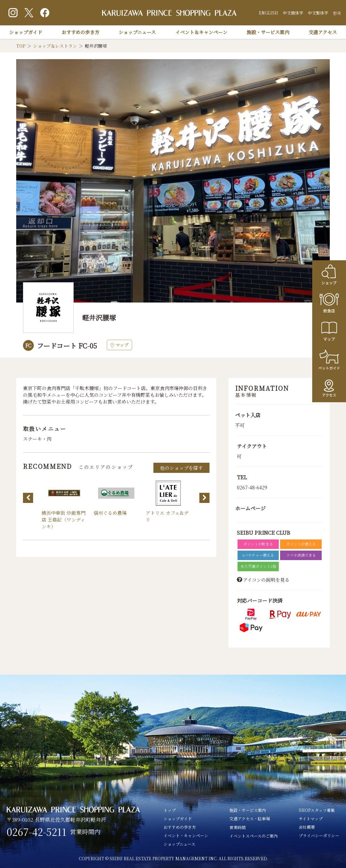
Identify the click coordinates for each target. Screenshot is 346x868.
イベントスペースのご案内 (254, 836)
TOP (21, 46)
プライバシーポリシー (319, 835)
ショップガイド (26, 32)
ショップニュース (137, 32)
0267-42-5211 (37, 832)
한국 (337, 13)
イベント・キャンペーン (186, 835)
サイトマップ (311, 818)
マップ (119, 345)
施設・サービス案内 (268, 32)
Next (204, 498)
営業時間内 (85, 831)
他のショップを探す (181, 468)
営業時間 (238, 827)
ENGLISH (268, 13)
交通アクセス (323, 32)
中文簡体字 (293, 13)
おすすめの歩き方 (80, 32)
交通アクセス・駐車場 (250, 818)
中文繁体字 (318, 13)
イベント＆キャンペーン (201, 32)
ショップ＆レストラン (55, 46)
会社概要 (307, 827)
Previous (28, 498)
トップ (170, 810)
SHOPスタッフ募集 (317, 810)
